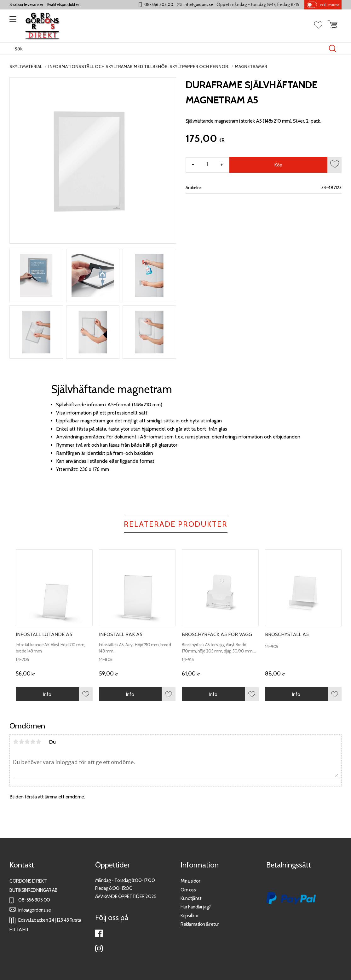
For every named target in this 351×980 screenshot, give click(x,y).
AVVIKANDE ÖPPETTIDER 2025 (126, 896)
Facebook (99, 933)
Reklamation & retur (200, 924)
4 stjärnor (33, 742)
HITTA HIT (19, 929)
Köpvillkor (190, 916)
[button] (12, 21)
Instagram (99, 948)
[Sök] (332, 49)
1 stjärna (16, 742)
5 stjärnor (38, 742)
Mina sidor (190, 881)
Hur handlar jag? (196, 907)
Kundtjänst (191, 898)
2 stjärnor (21, 742)
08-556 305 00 (159, 5)
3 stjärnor (27, 742)
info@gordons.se (198, 5)
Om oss (188, 890)
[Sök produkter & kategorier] (169, 49)
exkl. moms (329, 5)
